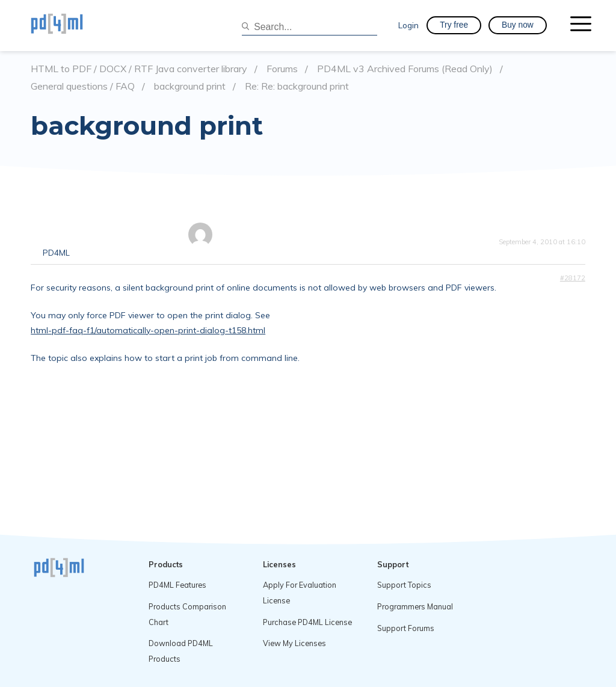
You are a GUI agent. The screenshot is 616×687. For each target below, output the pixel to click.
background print (190, 86)
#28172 (573, 278)
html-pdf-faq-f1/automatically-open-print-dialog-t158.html (148, 330)
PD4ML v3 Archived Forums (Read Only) (405, 69)
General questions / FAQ (83, 86)
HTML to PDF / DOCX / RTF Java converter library (139, 69)
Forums (282, 69)
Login (408, 25)
